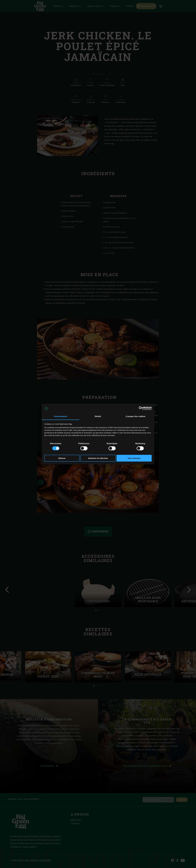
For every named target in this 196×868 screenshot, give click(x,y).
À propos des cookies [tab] (136, 416)
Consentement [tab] (61, 416)
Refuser (62, 458)
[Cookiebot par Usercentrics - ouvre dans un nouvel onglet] (141, 408)
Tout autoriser (134, 458)
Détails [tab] (98, 416)
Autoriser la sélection (98, 458)
